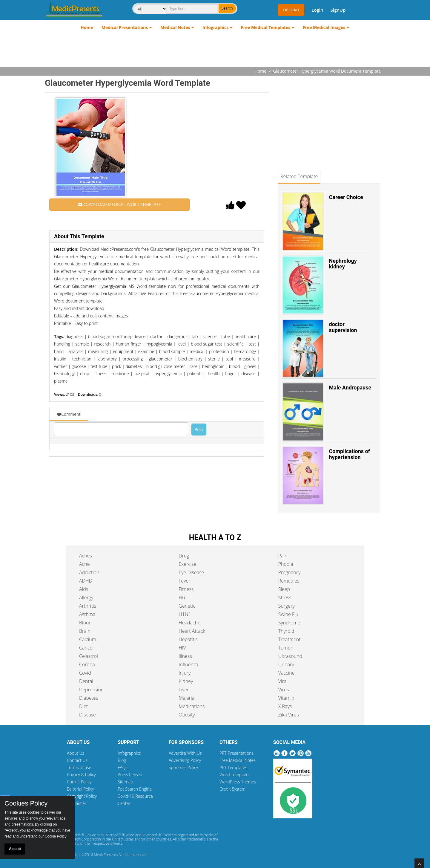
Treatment (290, 639)
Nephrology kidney (343, 264)
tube (226, 336)
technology (64, 373)
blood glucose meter (166, 366)
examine (146, 351)
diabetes (134, 366)
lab (195, 336)
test (252, 344)
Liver (184, 690)
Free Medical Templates (266, 27)
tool (229, 359)
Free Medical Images (324, 27)
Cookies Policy (26, 803)
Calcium (88, 639)
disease (249, 373)
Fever (184, 581)
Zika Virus (289, 715)
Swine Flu (288, 614)
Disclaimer (77, 803)
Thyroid (286, 631)
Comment (69, 414)
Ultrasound (290, 656)
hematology (245, 351)
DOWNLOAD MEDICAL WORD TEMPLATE (119, 204)
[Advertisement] (215, 51)
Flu (182, 597)
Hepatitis (188, 639)
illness (100, 373)
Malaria (186, 698)
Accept (15, 849)
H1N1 (185, 614)
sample (82, 344)
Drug (184, 556)
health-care (245, 336)
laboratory (107, 359)
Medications (192, 706)
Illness (185, 656)
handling (62, 344)
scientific (235, 344)
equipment (123, 351)
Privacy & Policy (81, 775)
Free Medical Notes (238, 760)
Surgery (287, 606)
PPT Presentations (236, 753)
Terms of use (79, 767)
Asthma (87, 614)
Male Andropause (350, 388)
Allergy (86, 597)
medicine (120, 373)
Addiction (89, 572)
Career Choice (346, 197)
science (210, 336)
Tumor (285, 648)
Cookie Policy (79, 782)
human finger (129, 344)
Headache (189, 623)
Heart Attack (192, 631)
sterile (214, 359)
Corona (87, 664)
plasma (61, 381)
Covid (85, 673)
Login (317, 10)
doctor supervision (343, 327)
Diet (83, 706)
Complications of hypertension (350, 454)
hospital (142, 373)
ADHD (86, 581)
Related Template (299, 176)
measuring (98, 351)
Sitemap (125, 782)
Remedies (289, 581)
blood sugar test (206, 344)
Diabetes (89, 698)
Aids (84, 589)
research (102, 344)
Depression (91, 690)
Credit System (232, 789)
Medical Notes (175, 27)
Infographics (215, 27)
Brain (85, 631)
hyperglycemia (168, 373)
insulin (60, 359)
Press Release (131, 775)
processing (133, 359)
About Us (76, 753)
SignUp (338, 10)
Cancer (87, 648)
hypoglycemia (159, 344)
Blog (122, 760)
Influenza (188, 664)
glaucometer (161, 359)
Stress (285, 597)
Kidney (186, 681)
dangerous (177, 336)
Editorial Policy (80, 789)
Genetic (187, 606)
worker (61, 366)
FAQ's (123, 767)
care (193, 366)
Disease (87, 715)
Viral (283, 681)
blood (234, 366)
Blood (85, 623)
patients (195, 373)
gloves (250, 366)
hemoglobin (213, 366)
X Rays (285, 706)
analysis (76, 351)
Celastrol (89, 656)
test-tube (99, 366)
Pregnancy (290, 572)
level (182, 344)
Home (87, 27)
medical (197, 351)
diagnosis (75, 336)
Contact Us (77, 760)
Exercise (187, 564)
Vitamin (286, 698)
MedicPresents (106, 855)
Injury (185, 673)
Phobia (286, 564)
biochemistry (190, 359)
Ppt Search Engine (135, 789)
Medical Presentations (125, 27)
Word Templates (235, 775)
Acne (84, 564)
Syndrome (289, 623)
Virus (284, 690)
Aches (86, 556)
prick (116, 366)
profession (219, 351)
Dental (86, 681)
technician (82, 359)
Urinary (286, 664)
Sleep (284, 589)
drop (85, 373)
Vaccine (287, 673)
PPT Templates (233, 767)
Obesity (187, 715)
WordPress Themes (238, 782)
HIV (182, 648)
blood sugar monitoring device (117, 336)
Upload (291, 10)
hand (59, 351)
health (214, 373)
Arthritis (88, 606)
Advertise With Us (185, 753)
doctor (156, 336)
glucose (79, 366)
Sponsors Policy (183, 767)
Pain (283, 556)
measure (247, 359)
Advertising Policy (185, 760)
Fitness (186, 589)
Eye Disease (191, 572)
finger (231, 373)
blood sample (172, 351)
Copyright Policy (82, 796)
